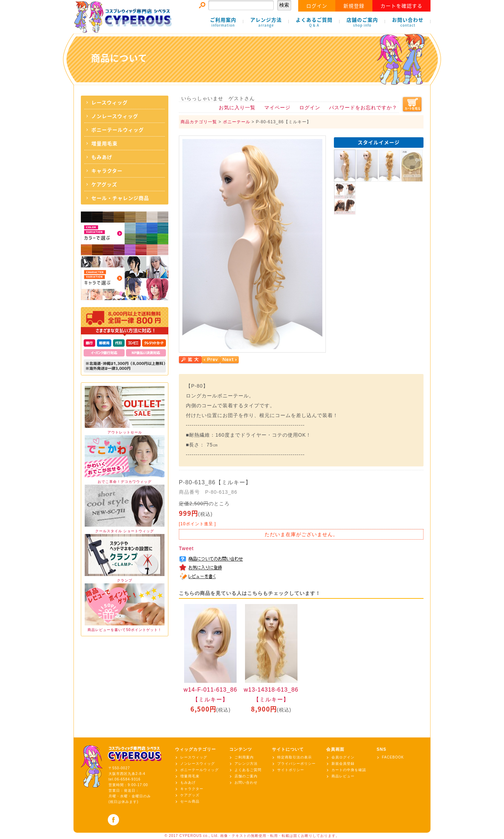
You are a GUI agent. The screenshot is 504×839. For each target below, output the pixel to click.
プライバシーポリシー (296, 764)
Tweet (186, 548)
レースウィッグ (110, 102)
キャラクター (107, 171)
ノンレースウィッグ (115, 116)
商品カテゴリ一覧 (199, 122)
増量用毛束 (104, 143)
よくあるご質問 (314, 22)
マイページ (277, 108)
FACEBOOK (393, 757)
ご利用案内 (223, 22)
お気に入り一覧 (237, 108)
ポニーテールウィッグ (118, 130)
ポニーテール (237, 122)
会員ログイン (343, 757)
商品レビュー (343, 776)
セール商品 (190, 801)
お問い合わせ (408, 22)
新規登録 (354, 6)
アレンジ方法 (266, 22)
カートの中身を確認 (349, 770)
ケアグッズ (104, 184)
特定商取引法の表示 (295, 757)
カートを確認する (401, 6)
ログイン (317, 6)
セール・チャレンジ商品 (120, 198)
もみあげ (102, 157)
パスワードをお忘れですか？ (363, 108)
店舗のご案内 (362, 22)
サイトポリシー (291, 770)
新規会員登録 (343, 764)
